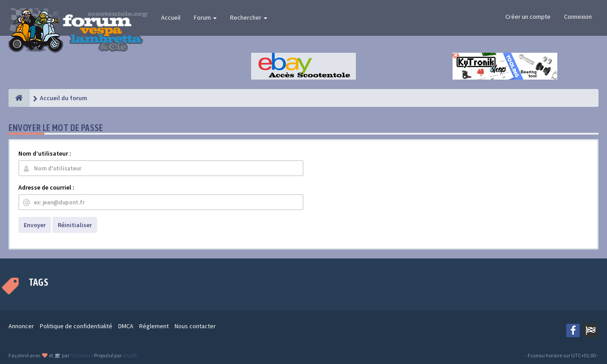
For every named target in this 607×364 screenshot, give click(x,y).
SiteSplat (80, 355)
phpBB (130, 355)
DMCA (126, 326)
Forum (205, 17)
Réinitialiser (75, 225)
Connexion (578, 17)
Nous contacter (195, 326)
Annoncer (21, 326)
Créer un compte (528, 17)
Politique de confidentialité (76, 326)
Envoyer (35, 225)
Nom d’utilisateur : (45, 153)
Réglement (154, 326)
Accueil (171, 17)
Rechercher (249, 17)
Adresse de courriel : (46, 187)
